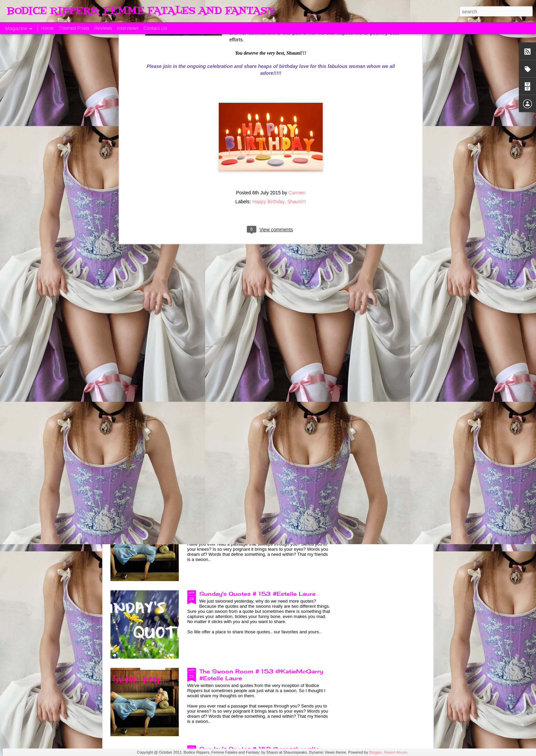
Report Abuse (396, 752)
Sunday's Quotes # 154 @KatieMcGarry (260, 439)
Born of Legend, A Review (238, 361)
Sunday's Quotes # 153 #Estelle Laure (257, 594)
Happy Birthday (269, 68)
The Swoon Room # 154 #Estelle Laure (259, 516)
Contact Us (155, 28)
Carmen (297, 59)
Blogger (376, 752)
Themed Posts (74, 28)
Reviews (103, 28)
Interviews (128, 28)
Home (47, 28)
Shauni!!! (297, 68)
